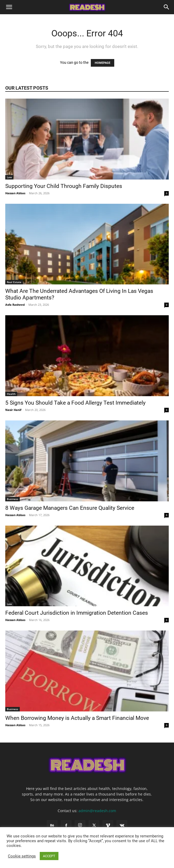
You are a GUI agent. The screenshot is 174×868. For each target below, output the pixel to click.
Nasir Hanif (13, 410)
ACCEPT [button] (49, 856)
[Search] (167, 7)
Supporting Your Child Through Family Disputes (64, 186)
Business (13, 499)
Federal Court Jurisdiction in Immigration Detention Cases (77, 613)
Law (9, 177)
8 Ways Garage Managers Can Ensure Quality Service (70, 508)
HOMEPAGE (103, 63)
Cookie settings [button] (22, 856)
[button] (9, 7)
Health (11, 394)
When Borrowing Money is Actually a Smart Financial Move (78, 718)
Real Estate (14, 282)
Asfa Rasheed (15, 305)
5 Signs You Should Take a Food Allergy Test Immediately (76, 403)
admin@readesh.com (97, 811)
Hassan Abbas (15, 193)
